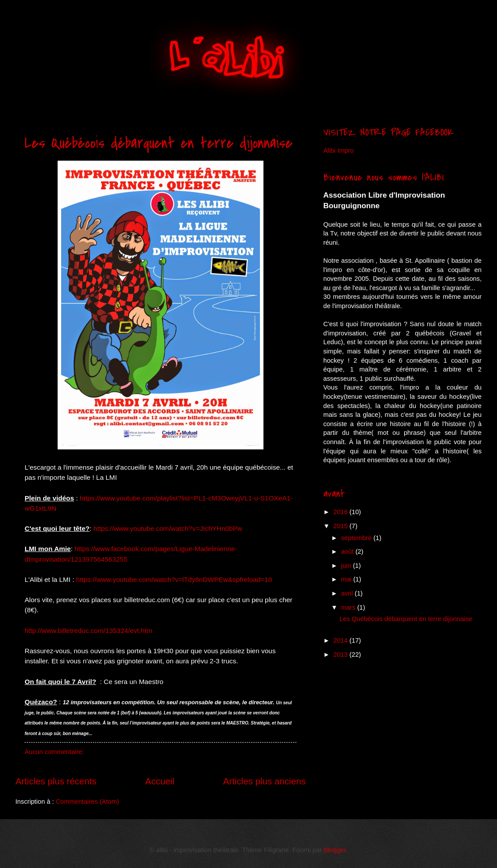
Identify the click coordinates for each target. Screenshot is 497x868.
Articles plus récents (56, 781)
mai (347, 579)
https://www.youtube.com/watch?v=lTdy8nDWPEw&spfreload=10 (174, 579)
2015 (342, 526)
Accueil (160, 781)
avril (348, 593)
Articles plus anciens (264, 781)
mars (349, 607)
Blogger (335, 850)
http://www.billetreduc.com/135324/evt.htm (88, 631)
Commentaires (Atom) (88, 802)
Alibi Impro (339, 151)
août (348, 552)
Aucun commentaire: (54, 752)
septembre (357, 538)
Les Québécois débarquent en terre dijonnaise (159, 143)
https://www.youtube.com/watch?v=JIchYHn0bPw (168, 528)
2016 (342, 512)
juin (347, 566)
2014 (342, 640)
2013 (342, 655)
